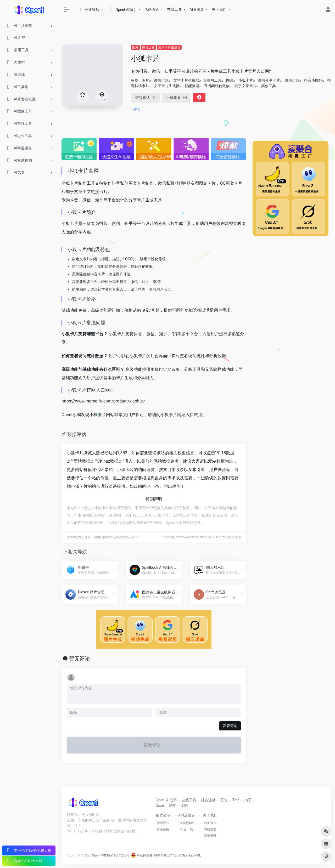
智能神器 (192, 86)
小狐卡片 (246, 80)
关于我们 (219, 9)
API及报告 (187, 815)
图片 (135, 47)
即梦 (172, 805)
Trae (236, 800)
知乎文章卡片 (245, 86)
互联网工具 (212, 80)
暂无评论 (80, 659)
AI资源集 (197, 9)
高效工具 (269, 86)
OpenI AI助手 (166, 800)
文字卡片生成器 (169, 47)
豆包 (224, 800)
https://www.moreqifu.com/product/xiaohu (102, 401)
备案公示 (163, 815)
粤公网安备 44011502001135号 (156, 855)
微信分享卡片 (269, 80)
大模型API (187, 823)
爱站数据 (82, 461)
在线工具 (174, 9)
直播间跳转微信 (217, 86)
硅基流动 (208, 800)
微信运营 (148, 47)
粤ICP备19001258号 (115, 855)
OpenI (96, 855)
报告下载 (187, 829)
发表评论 (230, 726)
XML (198, 855)
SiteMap (188, 855)
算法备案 (163, 829)
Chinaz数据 (108, 461)
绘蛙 (184, 805)
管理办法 (163, 823)
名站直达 (152, 9)
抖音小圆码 (313, 80)
